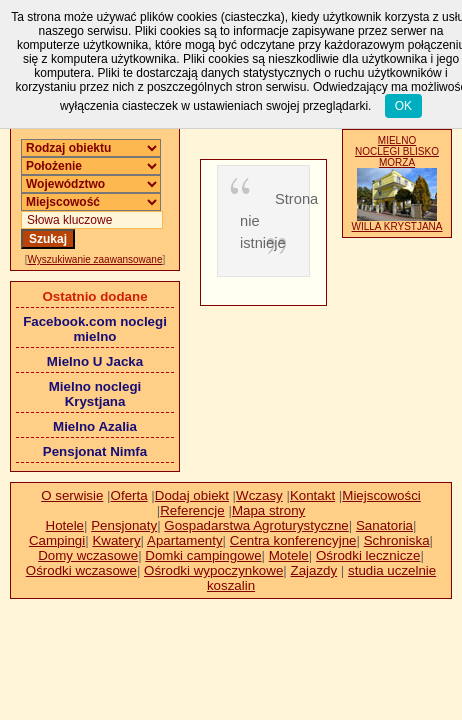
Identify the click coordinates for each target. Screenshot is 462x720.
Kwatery (116, 540)
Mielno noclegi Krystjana (95, 394)
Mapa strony (268, 510)
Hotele (65, 525)
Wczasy (259, 495)
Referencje (192, 510)
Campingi (57, 540)
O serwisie (72, 495)
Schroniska (397, 540)
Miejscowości (381, 495)
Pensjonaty (124, 525)
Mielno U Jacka (95, 361)
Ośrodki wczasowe (81, 570)
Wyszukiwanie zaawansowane (95, 259)
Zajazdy (314, 570)
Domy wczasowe (88, 555)
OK (403, 106)
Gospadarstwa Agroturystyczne (256, 525)
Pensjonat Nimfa (95, 451)
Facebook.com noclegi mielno (95, 329)
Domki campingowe (203, 555)
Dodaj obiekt (192, 495)
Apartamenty (185, 540)
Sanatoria (384, 525)
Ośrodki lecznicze (368, 555)
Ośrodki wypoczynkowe (213, 570)
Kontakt (312, 495)
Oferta (129, 495)
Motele (289, 555)
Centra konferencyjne (293, 540)
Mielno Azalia (95, 426)
